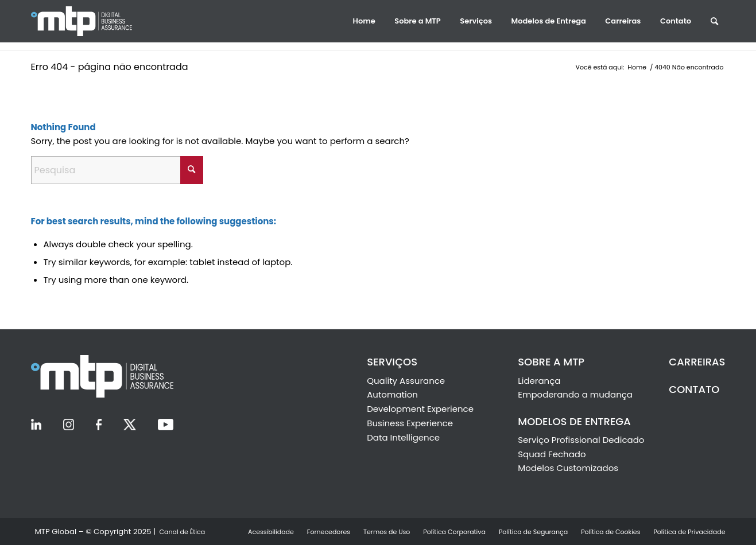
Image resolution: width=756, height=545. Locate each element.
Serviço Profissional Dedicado (581, 440)
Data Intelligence (403, 437)
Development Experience (420, 409)
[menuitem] (364, 21)
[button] (364, 21)
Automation (392, 394)
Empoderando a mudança (575, 394)
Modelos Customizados (568, 468)
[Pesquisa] (117, 170)
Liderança (539, 381)
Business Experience (410, 423)
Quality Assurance (406, 381)
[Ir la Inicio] (94, 21)
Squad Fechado (552, 454)
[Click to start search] (192, 170)
